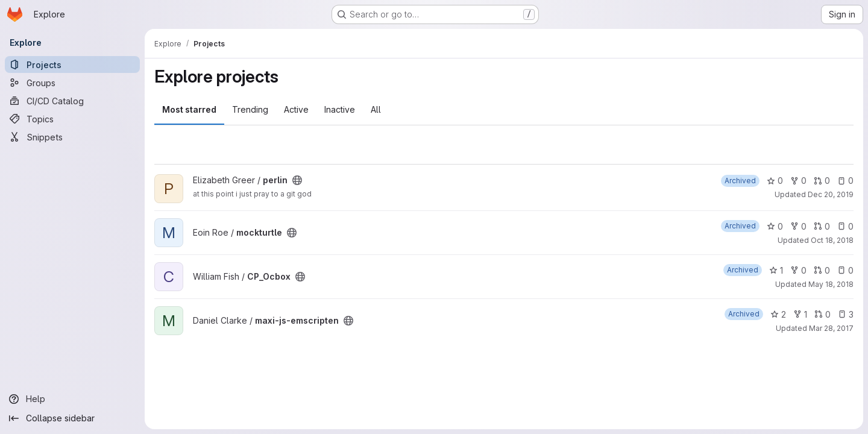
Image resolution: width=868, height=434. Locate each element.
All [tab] (376, 109)
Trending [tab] (250, 109)
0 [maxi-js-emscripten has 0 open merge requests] (822, 314)
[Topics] (72, 119)
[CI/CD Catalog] (72, 101)
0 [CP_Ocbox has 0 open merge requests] (822, 270)
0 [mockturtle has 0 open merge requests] (822, 226)
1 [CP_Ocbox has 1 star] (776, 270)
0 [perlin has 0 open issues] (845, 181)
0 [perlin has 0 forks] (798, 181)
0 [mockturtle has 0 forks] (798, 226)
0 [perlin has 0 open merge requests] (822, 181)
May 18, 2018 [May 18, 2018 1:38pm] (831, 284)
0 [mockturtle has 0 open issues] (845, 226)
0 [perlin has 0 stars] (775, 181)
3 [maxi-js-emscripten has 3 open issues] (846, 314)
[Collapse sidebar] (72, 418)
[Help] (72, 399)
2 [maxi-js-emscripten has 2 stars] (778, 314)
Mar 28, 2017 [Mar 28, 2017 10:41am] (831, 328)
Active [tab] (296, 109)
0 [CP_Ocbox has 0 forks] (798, 270)
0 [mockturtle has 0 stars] (775, 226)
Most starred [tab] (189, 109)
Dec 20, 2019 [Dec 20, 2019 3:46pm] (831, 194)
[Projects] (72, 64)
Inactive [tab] (340, 109)
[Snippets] (72, 137)
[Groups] (72, 83)
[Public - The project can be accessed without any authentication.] (297, 180)
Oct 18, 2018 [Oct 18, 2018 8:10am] (832, 240)
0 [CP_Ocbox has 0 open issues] (845, 270)
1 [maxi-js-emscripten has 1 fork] (800, 314)
